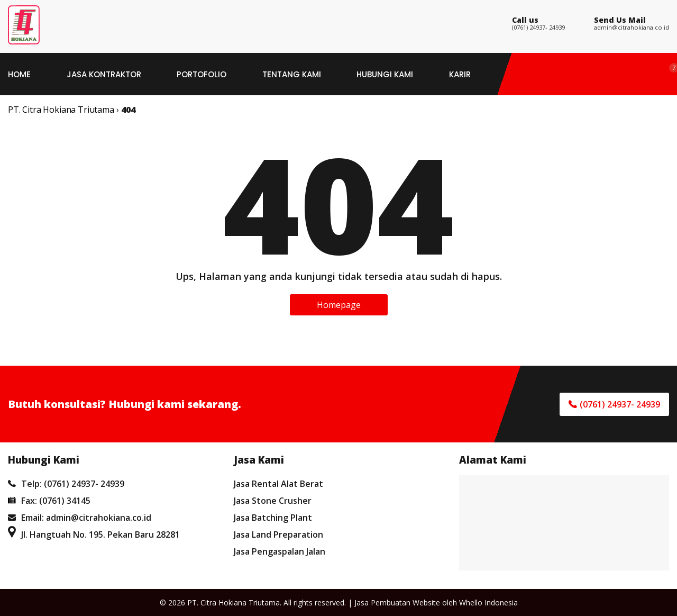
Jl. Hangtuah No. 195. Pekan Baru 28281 (94, 535)
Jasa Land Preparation (278, 535)
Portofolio (202, 74)
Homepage (339, 305)
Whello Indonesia (488, 603)
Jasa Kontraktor (104, 74)
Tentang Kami (292, 74)
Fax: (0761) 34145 (49, 501)
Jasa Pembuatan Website (397, 603)
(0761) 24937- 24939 (538, 27)
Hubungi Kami (385, 74)
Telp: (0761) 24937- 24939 (66, 484)
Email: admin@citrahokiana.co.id (80, 518)
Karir (460, 74)
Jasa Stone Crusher (273, 501)
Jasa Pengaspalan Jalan (280, 551)
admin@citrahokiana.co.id (632, 27)
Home (19, 74)
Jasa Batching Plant (273, 518)
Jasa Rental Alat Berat (278, 484)
